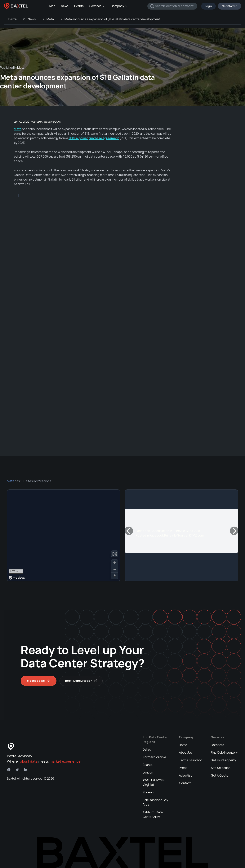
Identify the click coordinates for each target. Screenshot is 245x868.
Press (183, 768)
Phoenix (148, 792)
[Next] (234, 531)
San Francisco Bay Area (155, 802)
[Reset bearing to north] (115, 576)
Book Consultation (81, 681)
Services (97, 6)
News (65, 6)
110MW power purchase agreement (94, 138)
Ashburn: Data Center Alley (153, 814)
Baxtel (13, 19)
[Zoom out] (115, 569)
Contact (185, 783)
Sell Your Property (223, 760)
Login (208, 6)
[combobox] (172, 6)
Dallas (147, 749)
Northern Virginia (154, 757)
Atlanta (148, 765)
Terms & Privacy (190, 760)
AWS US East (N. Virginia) (154, 782)
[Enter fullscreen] (115, 554)
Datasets (218, 745)
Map (52, 6)
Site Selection (221, 768)
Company (119, 6)
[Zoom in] (115, 563)
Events (79, 6)
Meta (50, 19)
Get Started (230, 6)
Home (183, 745)
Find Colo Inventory (224, 752)
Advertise (186, 775)
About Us (185, 752)
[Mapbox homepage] (17, 578)
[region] (64, 535)
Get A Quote (220, 775)
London (148, 772)
